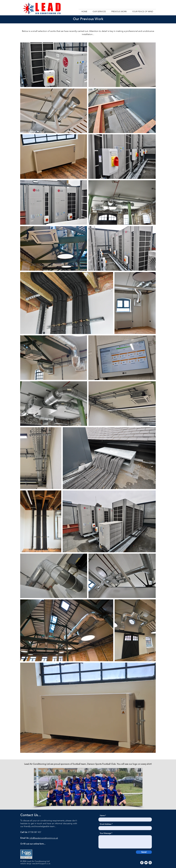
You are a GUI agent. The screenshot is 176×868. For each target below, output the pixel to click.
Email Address (106, 824)
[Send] (144, 852)
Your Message (105, 833)
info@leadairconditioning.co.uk (44, 838)
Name (102, 816)
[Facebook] (142, 863)
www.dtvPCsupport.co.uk (41, 864)
